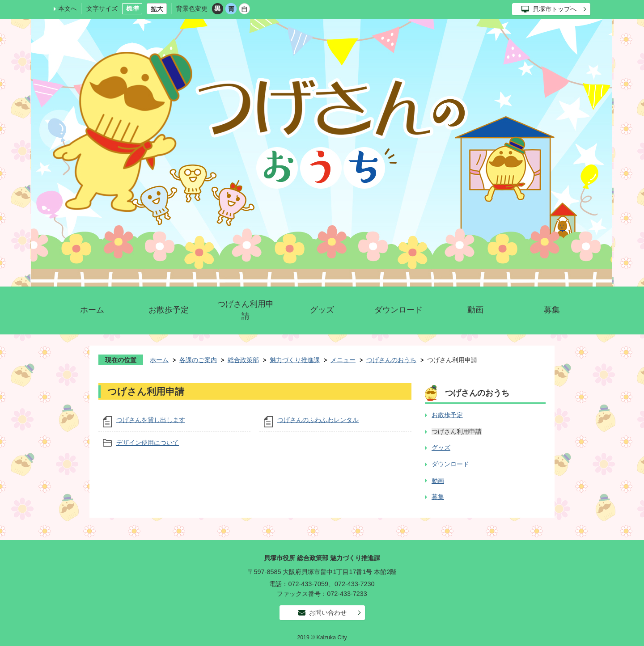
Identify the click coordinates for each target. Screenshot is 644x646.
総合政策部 (243, 360)
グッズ (322, 310)
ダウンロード (398, 310)
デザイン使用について (148, 443)
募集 (552, 310)
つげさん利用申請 (246, 310)
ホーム (92, 310)
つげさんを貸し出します (151, 420)
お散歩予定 (169, 310)
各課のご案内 (198, 360)
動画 (475, 310)
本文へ (68, 8)
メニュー (343, 360)
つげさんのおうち (391, 360)
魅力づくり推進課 (295, 360)
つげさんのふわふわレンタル (318, 420)
